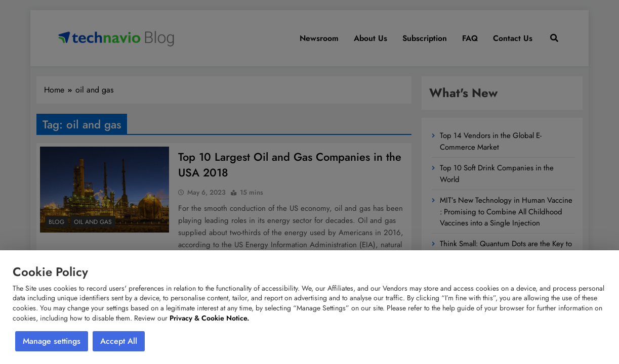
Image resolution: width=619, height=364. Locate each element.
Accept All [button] (119, 341)
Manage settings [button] (52, 341)
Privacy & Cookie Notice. (209, 318)
